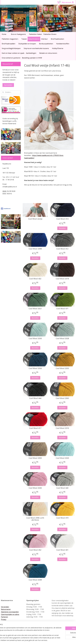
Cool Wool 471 (62, 309)
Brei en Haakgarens (18, 34)
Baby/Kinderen (34, 39)
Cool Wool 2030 (35, 339)
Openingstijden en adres (10, 614)
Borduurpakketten (46, 44)
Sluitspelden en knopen (27, 44)
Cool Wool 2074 (62, 279)
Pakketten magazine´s (10, 39)
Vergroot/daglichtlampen (11, 48)
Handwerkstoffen (63, 44)
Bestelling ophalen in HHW (32, 58)
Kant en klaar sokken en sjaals (13, 53)
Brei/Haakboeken (57, 39)
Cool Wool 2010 (62, 428)
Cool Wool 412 (62, 249)
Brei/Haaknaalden (9, 44)
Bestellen (62, 228)
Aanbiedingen (31, 53)
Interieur (44, 39)
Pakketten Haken (35, 34)
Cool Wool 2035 (62, 368)
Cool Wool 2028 (62, 339)
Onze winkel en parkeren (11, 58)
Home (4, 34)
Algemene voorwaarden (10, 612)
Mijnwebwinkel (59, 640)
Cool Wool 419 (62, 518)
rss (34, 640)
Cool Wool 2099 (35, 249)
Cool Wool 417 (35, 428)
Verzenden (5, 607)
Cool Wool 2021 (35, 309)
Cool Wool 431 (62, 550)
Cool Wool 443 (62, 488)
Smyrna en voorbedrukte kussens (36, 48)
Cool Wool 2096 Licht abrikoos (35, 519)
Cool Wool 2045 (35, 488)
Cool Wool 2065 (62, 398)
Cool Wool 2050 (35, 368)
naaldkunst (6, 209)
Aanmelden (8, 85)
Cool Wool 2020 (62, 458)
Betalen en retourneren (48, 53)
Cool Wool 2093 (35, 458)
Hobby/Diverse (58, 48)
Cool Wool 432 (35, 279)
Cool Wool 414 (62, 219)
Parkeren (4, 617)
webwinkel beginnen (41, 640)
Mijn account (68, 2)
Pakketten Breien (50, 34)
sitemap (30, 640)
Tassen (24, 39)
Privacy (4, 619)
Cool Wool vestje (35, 219)
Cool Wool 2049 (35, 580)
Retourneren (6, 609)
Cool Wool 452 (35, 550)
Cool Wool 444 (35, 398)
